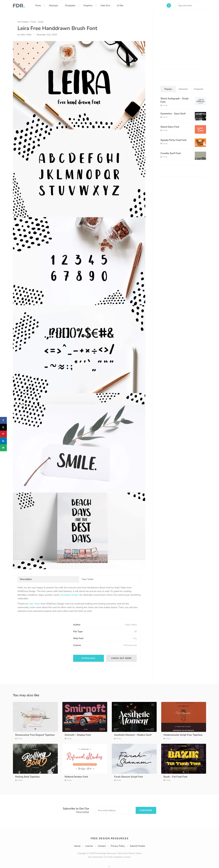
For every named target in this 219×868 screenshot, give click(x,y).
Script (41, 22)
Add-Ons (105, 5)
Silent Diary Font (170, 127)
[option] (79, 305)
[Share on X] (3, 427)
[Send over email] (3, 448)
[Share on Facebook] (3, 420)
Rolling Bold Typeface (27, 777)
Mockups (54, 5)
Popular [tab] (168, 89)
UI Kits (120, 5)
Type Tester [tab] (88, 579)
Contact (102, 846)
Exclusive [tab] (183, 89)
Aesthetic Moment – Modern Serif (133, 735)
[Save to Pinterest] (3, 434)
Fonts (38, 5)
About (77, 846)
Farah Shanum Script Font (128, 777)
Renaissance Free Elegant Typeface (35, 735)
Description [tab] (26, 579)
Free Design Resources (110, 838)
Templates (70, 5)
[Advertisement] (40, 638)
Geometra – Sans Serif (173, 114)
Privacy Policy (118, 846)
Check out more (121, 658)
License (89, 846)
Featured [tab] (198, 89)
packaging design (69, 595)
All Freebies (23, 22)
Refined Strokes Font (76, 777)
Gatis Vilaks (34, 604)
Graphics (88, 5)
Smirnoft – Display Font (78, 735)
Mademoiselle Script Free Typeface (183, 735)
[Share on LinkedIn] (3, 441)
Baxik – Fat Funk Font (175, 777)
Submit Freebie (137, 846)
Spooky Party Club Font (173, 140)
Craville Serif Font (171, 153)
